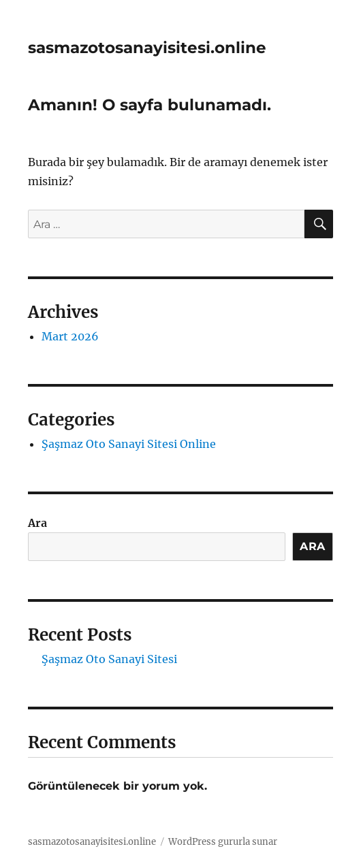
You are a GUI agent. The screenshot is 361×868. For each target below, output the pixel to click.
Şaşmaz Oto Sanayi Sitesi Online (129, 444)
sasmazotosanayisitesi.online (147, 48)
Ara (37, 523)
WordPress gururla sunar (223, 842)
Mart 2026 (70, 336)
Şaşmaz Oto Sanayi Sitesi (109, 659)
